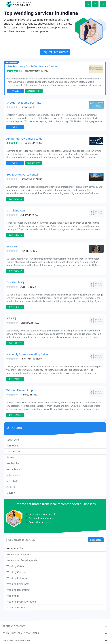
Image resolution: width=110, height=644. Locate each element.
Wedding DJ (13, 596)
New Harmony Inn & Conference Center (32, 66)
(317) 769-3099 (34, 163)
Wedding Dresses (16, 607)
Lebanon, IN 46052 (30, 323)
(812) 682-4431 (34, 91)
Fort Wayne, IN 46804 (31, 179)
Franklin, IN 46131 (30, 251)
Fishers (10, 457)
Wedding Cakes (15, 566)
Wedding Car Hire (16, 572)
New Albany (13, 469)
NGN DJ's (12, 318)
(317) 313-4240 (15, 307)
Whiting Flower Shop (20, 390)
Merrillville (12, 481)
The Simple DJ (15, 282)
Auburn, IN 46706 (29, 215)
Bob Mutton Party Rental (22, 175)
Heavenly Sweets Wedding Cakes (27, 354)
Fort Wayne (13, 446)
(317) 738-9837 (15, 271)
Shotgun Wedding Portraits (24, 103)
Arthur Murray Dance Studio (24, 139)
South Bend (13, 440)
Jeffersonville (14, 475)
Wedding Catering (17, 578)
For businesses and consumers (21, 633)
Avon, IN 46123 (28, 287)
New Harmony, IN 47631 (37, 71)
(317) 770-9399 (15, 379)
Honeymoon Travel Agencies (22, 560)
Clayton (11, 493)
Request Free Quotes (55, 52)
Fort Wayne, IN (28, 107)
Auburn (11, 487)
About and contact (14, 626)
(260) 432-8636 (15, 199)
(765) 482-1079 (15, 343)
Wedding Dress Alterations (21, 602)
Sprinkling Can (16, 210)
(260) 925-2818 (15, 235)
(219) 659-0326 (15, 415)
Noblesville (13, 463)
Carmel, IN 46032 (34, 143)
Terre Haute (13, 451)
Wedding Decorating (18, 590)
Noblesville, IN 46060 (31, 359)
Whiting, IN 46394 (29, 395)
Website (15, 91)
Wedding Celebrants (18, 584)
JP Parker (12, 246)
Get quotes (96, 540)
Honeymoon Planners (19, 554)
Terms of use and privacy (17, 640)
